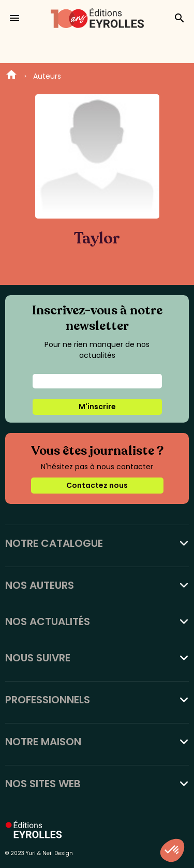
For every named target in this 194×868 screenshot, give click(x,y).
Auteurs (47, 76)
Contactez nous (97, 485)
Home (11, 76)
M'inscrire (97, 407)
